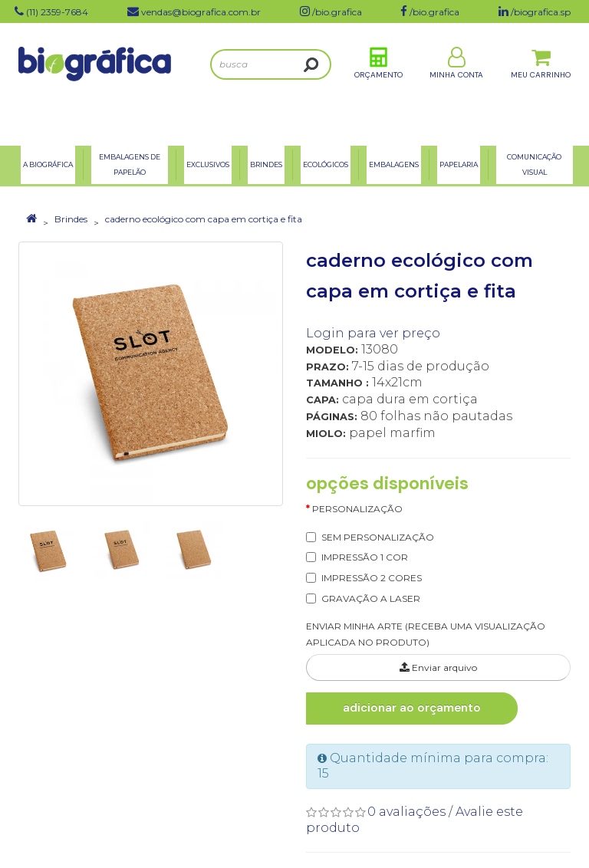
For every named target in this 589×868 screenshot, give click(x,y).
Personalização (357, 509)
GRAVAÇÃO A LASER (371, 598)
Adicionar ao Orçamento (412, 708)
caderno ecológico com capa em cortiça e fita (204, 219)
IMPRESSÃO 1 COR (365, 557)
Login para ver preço (373, 333)
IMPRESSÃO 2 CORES (372, 578)
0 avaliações (406, 812)
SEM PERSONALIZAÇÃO (378, 537)
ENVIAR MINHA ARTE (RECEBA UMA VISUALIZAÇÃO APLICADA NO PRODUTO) (426, 634)
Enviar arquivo (438, 667)
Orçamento (378, 83)
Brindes (71, 219)
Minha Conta (456, 83)
